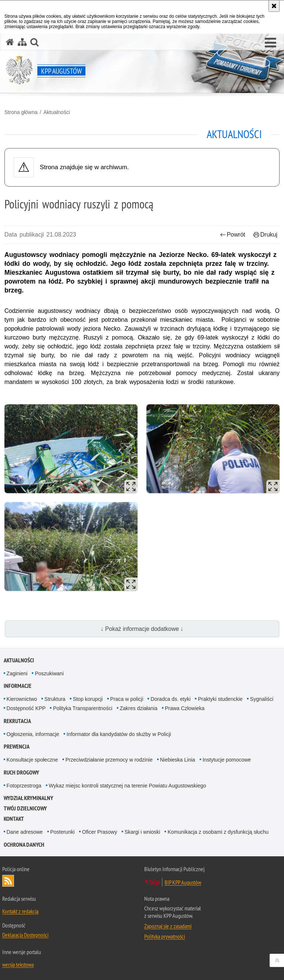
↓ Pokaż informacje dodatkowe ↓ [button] (142, 629)
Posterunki (62, 832)
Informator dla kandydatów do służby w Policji (119, 734)
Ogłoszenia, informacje (33, 734)
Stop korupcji (88, 699)
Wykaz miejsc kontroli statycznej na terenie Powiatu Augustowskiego (128, 786)
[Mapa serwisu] (22, 42)
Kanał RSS (8, 881)
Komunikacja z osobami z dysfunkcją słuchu (218, 832)
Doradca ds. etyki (170, 699)
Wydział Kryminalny (28, 798)
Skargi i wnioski (142, 832)
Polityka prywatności (165, 936)
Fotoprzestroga (24, 786)
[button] (271, 43)
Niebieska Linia (178, 760)
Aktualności (57, 112)
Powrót (233, 235)
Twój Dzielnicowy (25, 808)
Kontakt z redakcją (20, 911)
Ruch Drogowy (21, 772)
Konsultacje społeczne (32, 760)
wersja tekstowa (18, 964)
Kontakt (14, 819)
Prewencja (17, 747)
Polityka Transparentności (82, 708)
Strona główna (21, 112)
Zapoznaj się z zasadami (168, 926)
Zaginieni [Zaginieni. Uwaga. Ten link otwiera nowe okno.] (17, 673)
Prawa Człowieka (185, 708)
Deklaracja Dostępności (25, 935)
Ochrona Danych (24, 845)
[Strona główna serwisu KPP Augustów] (10, 42)
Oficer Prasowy (100, 832)
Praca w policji (127, 699)
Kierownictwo (22, 699)
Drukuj (265, 235)
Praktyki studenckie (220, 699)
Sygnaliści (262, 699)
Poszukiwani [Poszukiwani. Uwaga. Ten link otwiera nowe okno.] (49, 673)
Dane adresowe (25, 832)
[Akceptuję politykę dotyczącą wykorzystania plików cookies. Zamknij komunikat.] (274, 6)
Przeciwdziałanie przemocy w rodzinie (109, 760)
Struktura (55, 699)
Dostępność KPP (26, 708)
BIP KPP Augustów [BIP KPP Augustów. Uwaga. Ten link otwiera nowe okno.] (183, 882)
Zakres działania (139, 708)
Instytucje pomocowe (227, 760)
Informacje (18, 686)
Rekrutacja (17, 721)
